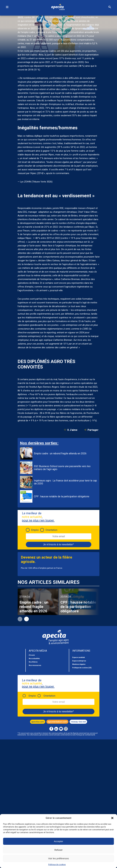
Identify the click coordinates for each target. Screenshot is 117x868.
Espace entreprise (79, 661)
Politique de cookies (57, 865)
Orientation (51, 530)
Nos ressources (35, 665)
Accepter (58, 841)
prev (20, 619)
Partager (91, 430)
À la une (32, 655)
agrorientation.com (57, 722)
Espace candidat (79, 657)
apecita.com (38, 722)
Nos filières (33, 662)
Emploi (35, 530)
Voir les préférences (58, 858)
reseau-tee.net (78, 722)
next (26, 619)
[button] (112, 818)
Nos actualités (34, 659)
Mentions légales (79, 664)
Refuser (58, 850)
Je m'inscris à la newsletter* (58, 544)
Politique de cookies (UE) (82, 668)
